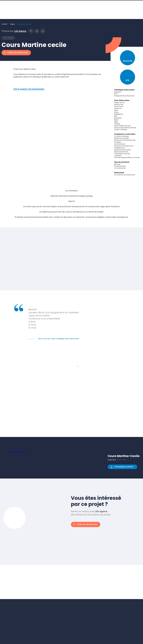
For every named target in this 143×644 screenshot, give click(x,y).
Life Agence (20, 31)
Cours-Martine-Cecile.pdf (16, 451)
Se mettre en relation (18, 53)
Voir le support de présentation (29, 89)
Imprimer (43, 31)
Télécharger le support (124, 467)
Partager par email (37, 31)
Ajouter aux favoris (31, 31)
